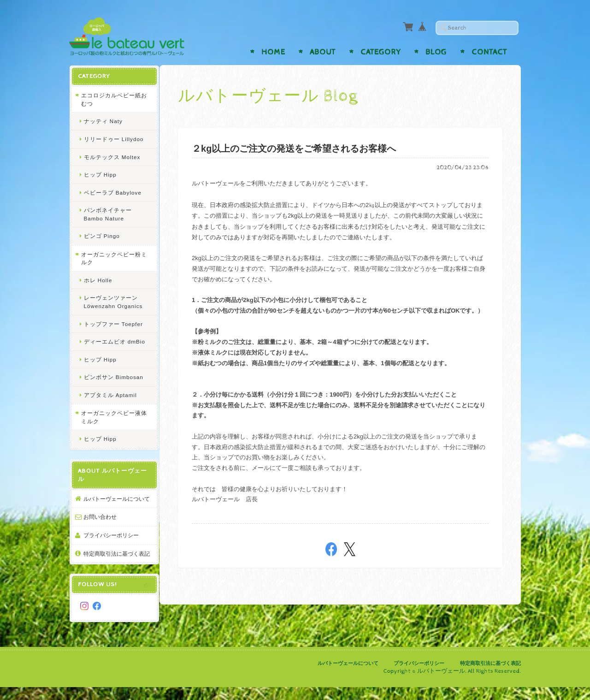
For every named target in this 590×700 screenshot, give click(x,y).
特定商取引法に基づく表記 (113, 565)
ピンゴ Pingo (101, 235)
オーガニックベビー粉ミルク (111, 258)
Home (273, 52)
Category (381, 52)
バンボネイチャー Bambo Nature (107, 214)
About (323, 52)
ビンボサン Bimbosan (113, 377)
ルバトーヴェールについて (113, 502)
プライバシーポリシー (111, 543)
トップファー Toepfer (113, 323)
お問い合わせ (100, 525)
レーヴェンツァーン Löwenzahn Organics (113, 301)
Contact (489, 52)
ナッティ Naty (103, 121)
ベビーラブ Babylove (112, 192)
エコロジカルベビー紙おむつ (111, 99)
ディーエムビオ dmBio (114, 341)
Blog (436, 52)
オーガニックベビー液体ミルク (111, 417)
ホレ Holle (98, 280)
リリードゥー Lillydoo (113, 139)
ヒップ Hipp (100, 174)
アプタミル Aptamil (110, 394)
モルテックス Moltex (112, 157)
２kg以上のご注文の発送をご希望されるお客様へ (296, 148)
